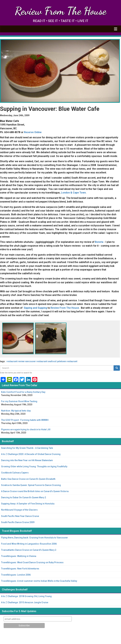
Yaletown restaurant (67, 361)
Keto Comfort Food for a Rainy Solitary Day (23, 392)
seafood (52, 361)
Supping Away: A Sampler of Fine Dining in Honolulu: (28, 504)
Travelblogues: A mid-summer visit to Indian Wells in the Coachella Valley (39, 581)
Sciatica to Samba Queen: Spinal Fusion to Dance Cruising (31, 485)
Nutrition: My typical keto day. (16, 411)
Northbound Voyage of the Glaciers (19, 510)
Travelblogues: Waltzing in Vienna (19, 556)
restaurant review (15, 361)
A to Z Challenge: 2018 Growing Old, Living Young (26, 596)
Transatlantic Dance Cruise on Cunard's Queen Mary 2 (29, 550)
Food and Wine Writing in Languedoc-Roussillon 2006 (29, 544)
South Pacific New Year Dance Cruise (20, 516)
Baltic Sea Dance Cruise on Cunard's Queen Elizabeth (28, 479)
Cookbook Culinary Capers (15, 473)
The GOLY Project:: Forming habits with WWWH (25, 420)
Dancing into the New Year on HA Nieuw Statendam (27, 460)
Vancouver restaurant (36, 361)
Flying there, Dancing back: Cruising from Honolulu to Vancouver (35, 538)
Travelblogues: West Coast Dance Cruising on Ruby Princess (32, 562)
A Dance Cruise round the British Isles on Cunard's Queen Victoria (35, 491)
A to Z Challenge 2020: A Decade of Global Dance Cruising (31, 454)
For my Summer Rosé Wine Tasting (19, 401)
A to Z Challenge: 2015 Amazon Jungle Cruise (25, 602)
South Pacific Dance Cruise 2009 (18, 522)
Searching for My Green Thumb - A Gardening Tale (27, 448)
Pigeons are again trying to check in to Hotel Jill (26, 429)
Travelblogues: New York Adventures (20, 569)
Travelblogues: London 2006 (16, 575)
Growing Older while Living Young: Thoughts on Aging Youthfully (34, 466)
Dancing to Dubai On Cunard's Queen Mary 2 (24, 497)
